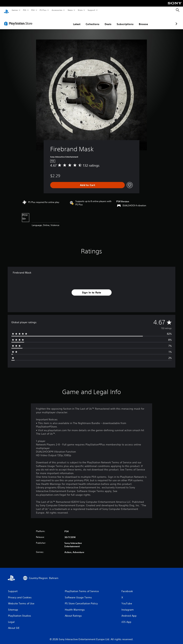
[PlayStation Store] (19, 20)
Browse (124, 21)
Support (91, 10)
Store (80, 10)
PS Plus (43, 10)
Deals (89, 21)
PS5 (25, 10)
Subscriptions (106, 21)
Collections (73, 21)
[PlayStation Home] (6, 10)
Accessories (57, 10)
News (70, 10)
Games (15, 10)
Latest (57, 21)
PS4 (33, 10)
